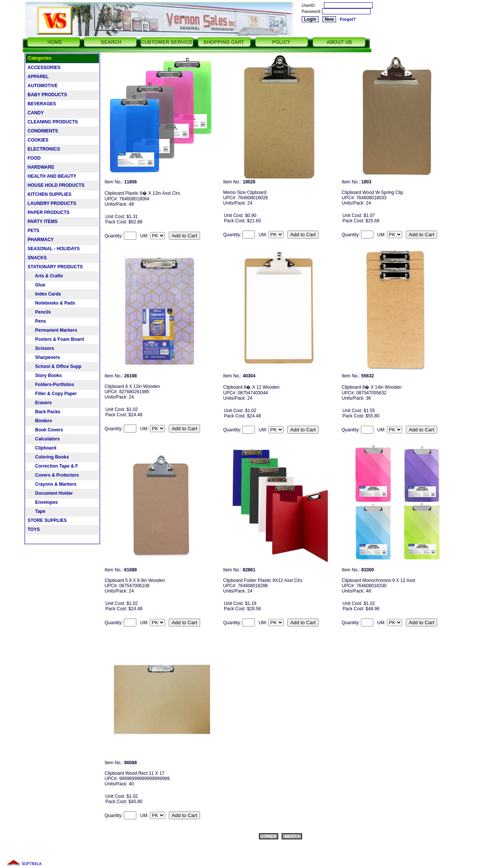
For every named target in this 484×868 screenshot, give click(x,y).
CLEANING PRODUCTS (53, 122)
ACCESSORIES (44, 68)
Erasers (40, 403)
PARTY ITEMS (43, 222)
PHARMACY (41, 240)
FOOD (34, 158)
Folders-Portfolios (51, 385)
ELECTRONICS (44, 149)
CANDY (36, 113)
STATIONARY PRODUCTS (55, 267)
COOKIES (38, 140)
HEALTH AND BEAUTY (52, 176)
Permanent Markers (52, 330)
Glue (36, 285)
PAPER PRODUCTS (49, 212)
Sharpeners (44, 357)
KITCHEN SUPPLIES (49, 194)
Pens (37, 321)
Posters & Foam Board (56, 339)
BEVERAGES (42, 104)
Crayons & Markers (52, 484)
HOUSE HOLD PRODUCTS (56, 185)
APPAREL (38, 77)
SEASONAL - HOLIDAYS (54, 249)
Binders (40, 421)
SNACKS (37, 258)
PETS (33, 231)
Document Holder (50, 493)
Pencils (39, 312)
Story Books (45, 376)
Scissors (41, 348)
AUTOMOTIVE (43, 86)
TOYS (34, 529)
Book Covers (45, 430)
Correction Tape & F (53, 466)
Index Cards (44, 294)
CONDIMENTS (43, 131)
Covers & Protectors (53, 475)
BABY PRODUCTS (47, 95)
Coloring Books (48, 457)
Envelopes (43, 502)
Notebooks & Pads (51, 303)
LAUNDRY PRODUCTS (52, 203)
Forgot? (348, 19)
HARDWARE (41, 167)
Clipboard (42, 448)
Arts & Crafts (45, 276)
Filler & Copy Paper (52, 394)
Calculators (44, 439)
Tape (36, 511)
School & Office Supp (55, 366)
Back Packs (44, 412)
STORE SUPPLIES (47, 520)
